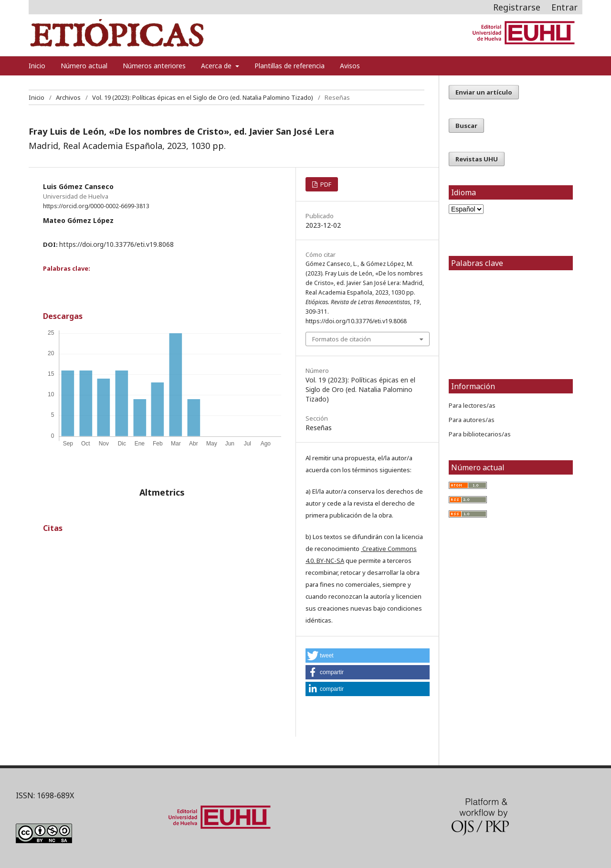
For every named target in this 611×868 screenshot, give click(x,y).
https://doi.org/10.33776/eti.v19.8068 (116, 244)
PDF (325, 184)
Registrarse (517, 7)
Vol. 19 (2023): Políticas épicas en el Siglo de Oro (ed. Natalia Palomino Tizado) (203, 97)
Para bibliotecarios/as (480, 434)
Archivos (68, 97)
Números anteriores (154, 66)
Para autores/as (472, 420)
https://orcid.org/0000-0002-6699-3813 (96, 206)
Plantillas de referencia (290, 66)
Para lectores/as (472, 405)
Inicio (37, 66)
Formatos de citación (342, 339)
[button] (368, 656)
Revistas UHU (477, 159)
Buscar (466, 126)
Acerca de (217, 66)
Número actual (84, 66)
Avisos (350, 66)
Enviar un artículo (484, 92)
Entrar (564, 7)
